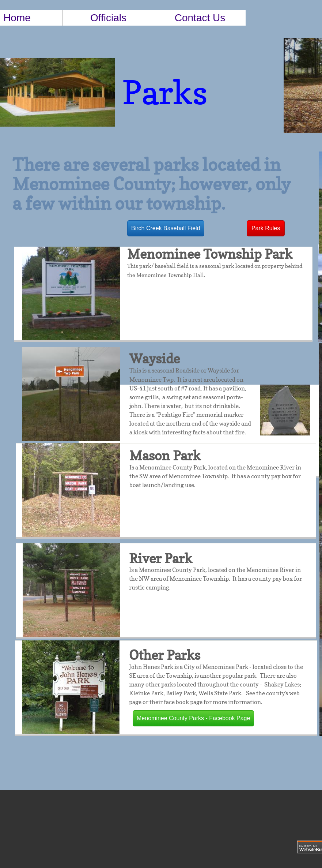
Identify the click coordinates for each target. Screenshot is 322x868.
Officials (108, 18)
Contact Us (200, 18)
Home (17, 18)
